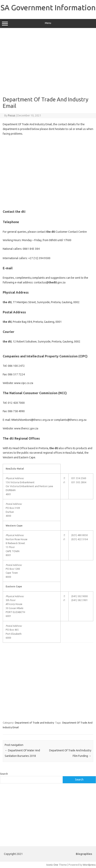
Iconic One (52, 865)
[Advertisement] (48, 62)
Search (4, 774)
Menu (48, 23)
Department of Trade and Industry (34, 723)
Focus (12, 115)
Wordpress (89, 865)
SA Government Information (48, 7)
